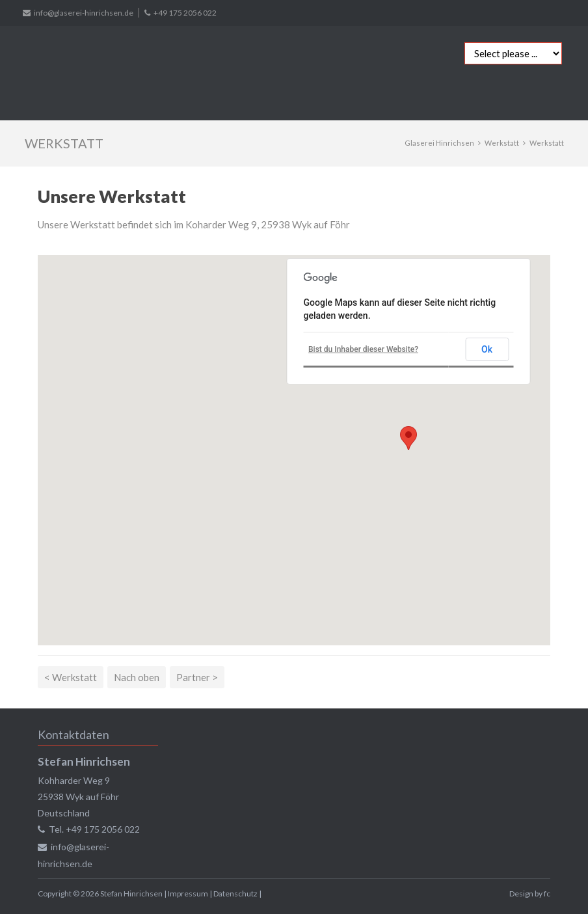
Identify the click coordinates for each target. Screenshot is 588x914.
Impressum (188, 894)
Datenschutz (235, 894)
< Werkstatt (71, 677)
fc (547, 894)
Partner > (197, 677)
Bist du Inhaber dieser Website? (363, 349)
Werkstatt (502, 143)
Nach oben (137, 677)
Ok (487, 349)
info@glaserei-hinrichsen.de (84, 13)
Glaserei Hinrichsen (439, 143)
